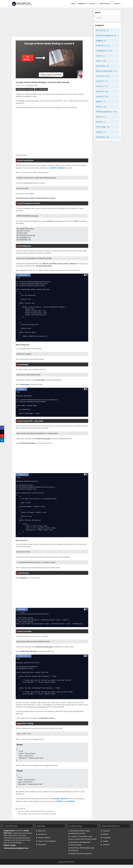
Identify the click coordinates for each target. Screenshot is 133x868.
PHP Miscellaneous (103, 105)
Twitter (59, 800)
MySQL (98, 96)
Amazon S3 (100, 30)
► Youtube (105, 827)
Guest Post (100, 63)
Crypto (98, 54)
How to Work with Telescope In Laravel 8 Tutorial (32, 810)
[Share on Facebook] (2, 428)
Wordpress (100, 128)
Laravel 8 (20, 806)
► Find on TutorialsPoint (45, 836)
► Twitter (104, 836)
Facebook (69, 800)
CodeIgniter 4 (82, 3)
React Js (99, 114)
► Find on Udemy (43, 833)
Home (73, 3)
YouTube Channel (58, 797)
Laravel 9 (99, 91)
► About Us (40, 827)
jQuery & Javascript (103, 68)
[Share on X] (2, 432)
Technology (100, 119)
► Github (104, 830)
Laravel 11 (100, 77)
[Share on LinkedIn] (2, 440)
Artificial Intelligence (103, 35)
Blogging (99, 39)
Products (118, 3)
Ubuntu (99, 124)
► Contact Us (41, 830)
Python (98, 110)
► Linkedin (105, 840)
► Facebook (105, 833)
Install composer (56, 167)
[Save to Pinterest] (2, 436)
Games (98, 58)
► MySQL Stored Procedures (79, 848)
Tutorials (94, 3)
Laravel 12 (100, 82)
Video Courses (106, 3)
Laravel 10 (100, 72)
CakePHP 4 (100, 44)
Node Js (99, 100)
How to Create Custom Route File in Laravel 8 (31, 808)
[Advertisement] (52, 23)
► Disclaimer (41, 840)
